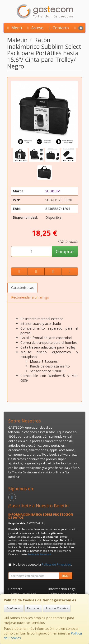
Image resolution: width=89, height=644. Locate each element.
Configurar (14, 608)
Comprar (65, 251)
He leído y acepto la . (43, 565)
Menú (14, 28)
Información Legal (62, 589)
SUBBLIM (53, 191)
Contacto (58, 28)
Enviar (66, 576)
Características (22, 288)
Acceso (35, 28)
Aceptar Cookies (57, 608)
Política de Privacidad (40, 554)
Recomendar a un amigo (30, 297)
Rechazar (33, 608)
